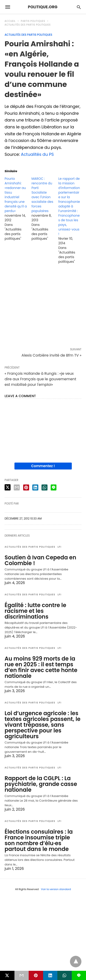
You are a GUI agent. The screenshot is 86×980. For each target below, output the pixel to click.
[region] (43, 307)
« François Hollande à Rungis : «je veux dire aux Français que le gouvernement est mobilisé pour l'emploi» (40, 379)
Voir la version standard (56, 889)
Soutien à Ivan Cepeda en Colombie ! (40, 560)
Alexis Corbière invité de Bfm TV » (51, 355)
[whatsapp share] (44, 487)
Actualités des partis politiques (28, 25)
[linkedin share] (35, 487)
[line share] (54, 487)
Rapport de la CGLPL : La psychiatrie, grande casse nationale (41, 784)
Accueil (10, 21)
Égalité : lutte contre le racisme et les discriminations (35, 611)
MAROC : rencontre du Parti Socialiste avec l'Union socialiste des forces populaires (42, 195)
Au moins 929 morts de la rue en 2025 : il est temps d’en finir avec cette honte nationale (41, 667)
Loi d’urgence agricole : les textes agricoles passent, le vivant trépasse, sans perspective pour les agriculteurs (43, 725)
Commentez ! (43, 466)
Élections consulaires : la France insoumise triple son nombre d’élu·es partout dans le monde (39, 840)
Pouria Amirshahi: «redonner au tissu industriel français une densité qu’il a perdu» (16, 195)
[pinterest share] (26, 487)
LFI (60, 547)
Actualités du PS (37, 154)
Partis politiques (33, 21)
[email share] (17, 487)
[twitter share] (8, 487)
